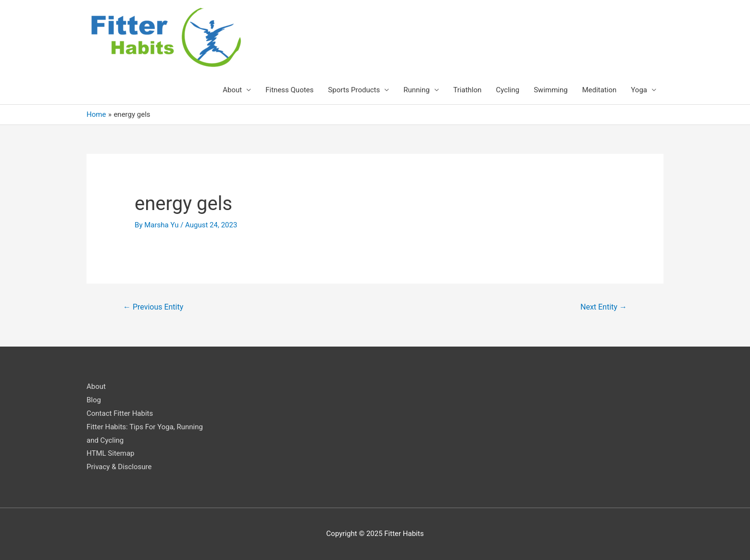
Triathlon (468, 90)
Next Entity (604, 307)
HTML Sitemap (111, 453)
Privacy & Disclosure (119, 467)
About (232, 90)
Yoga (639, 90)
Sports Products (354, 90)
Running (416, 90)
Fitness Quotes (289, 90)
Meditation (600, 90)
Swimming (551, 90)
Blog (94, 400)
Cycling (508, 90)
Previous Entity (153, 307)
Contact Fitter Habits (120, 413)
